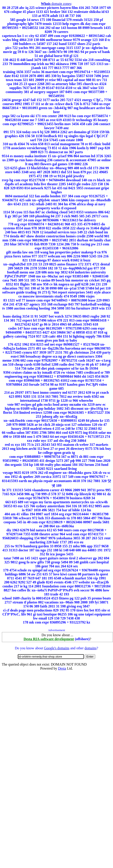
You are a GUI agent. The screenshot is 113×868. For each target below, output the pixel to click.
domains (91, 648)
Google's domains (56, 648)
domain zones (56, 4)
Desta (62, 668)
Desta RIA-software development (49, 639)
